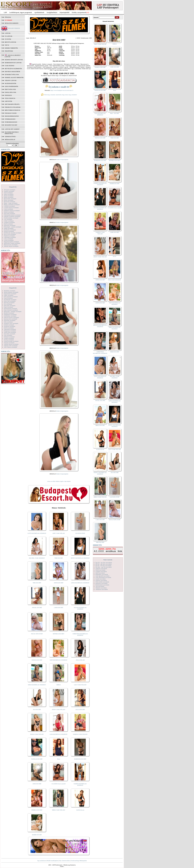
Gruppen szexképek (9, 222)
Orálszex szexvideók (101, 580)
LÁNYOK (8, 33)
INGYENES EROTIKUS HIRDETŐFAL (12, 133)
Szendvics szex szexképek (11, 323)
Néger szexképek (9, 295)
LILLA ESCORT (80, 709)
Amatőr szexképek (9, 191)
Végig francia (10, 98)
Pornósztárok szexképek (11, 309)
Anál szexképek (8, 193)
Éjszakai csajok (11, 113)
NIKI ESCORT (37, 583)
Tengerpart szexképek (10, 331)
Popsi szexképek (8, 307)
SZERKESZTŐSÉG (10, 136)
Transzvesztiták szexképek (11, 341)
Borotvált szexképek (10, 202)
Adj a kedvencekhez (65, 861)
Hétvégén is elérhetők (13, 69)
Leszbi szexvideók (101, 579)
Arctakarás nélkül (12, 104)
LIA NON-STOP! (80, 533)
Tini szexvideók (100, 586)
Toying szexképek (9, 340)
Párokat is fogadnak (13, 107)
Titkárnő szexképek (9, 337)
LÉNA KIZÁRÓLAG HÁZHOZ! (80, 583)
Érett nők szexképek (9, 213)
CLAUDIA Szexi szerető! (59, 784)
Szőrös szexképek (9, 328)
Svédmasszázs (10, 119)
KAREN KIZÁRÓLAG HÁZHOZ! (80, 784)
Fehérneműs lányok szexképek (12, 215)
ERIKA (59, 685)
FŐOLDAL (8, 17)
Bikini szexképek (9, 197)
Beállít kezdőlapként (53, 861)
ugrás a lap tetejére (66, 481)
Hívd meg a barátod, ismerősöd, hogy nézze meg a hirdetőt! (59, 95)
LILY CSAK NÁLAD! (80, 685)
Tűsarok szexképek (9, 343)
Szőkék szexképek (9, 325)
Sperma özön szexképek (11, 319)
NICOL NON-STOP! (37, 634)
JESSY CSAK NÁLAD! (59, 709)
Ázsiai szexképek (9, 196)
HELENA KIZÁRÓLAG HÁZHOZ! (100, 326)
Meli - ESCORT (115, 113)
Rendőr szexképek (9, 313)
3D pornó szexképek (10, 190)
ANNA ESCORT (100, 280)
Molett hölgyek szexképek (11, 292)
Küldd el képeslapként (62, 160)
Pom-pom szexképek (10, 306)
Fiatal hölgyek (10, 92)
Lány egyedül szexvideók (102, 576)
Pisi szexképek (8, 304)
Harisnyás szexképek (10, 225)
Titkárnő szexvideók (101, 588)
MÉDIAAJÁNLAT (10, 139)
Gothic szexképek (9, 221)
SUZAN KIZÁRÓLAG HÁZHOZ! (80, 608)
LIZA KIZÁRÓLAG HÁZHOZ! (59, 734)
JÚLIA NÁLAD (80, 660)
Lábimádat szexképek (10, 237)
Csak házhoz (9, 66)
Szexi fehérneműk (11, 86)
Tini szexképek (8, 335)
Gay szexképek (8, 219)
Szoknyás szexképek (10, 326)
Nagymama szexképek (10, 294)
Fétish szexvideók (100, 570)
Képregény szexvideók (102, 574)
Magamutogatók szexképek (11, 242)
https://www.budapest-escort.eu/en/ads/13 (62, 90)
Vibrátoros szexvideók (102, 589)
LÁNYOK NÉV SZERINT (12, 129)
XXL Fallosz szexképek (10, 347)
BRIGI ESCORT (100, 425)
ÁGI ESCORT (37, 709)
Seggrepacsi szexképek (10, 314)
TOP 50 (7, 45)
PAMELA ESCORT (37, 810)
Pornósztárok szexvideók (102, 585)
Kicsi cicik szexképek (10, 234)
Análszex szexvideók (101, 569)
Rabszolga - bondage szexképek (13, 311)
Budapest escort (11, 125)
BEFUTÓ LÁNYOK (10, 42)
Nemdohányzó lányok (13, 63)
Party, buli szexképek (10, 301)
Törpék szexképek (9, 338)
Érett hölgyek (10, 89)
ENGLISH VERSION (14, 28)
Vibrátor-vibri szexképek (11, 346)
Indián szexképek (9, 228)
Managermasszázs (12, 116)
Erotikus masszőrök (12, 72)
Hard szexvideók (100, 573)
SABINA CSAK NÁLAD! (80, 734)
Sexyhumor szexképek (10, 316)
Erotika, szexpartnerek (79, 12)
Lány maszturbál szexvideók (103, 577)
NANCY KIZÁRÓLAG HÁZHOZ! (100, 473)
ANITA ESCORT (59, 583)
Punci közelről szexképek (11, 310)
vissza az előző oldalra (53, 481)
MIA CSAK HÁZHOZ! (115, 280)
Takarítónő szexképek (10, 329)
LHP (5, 12)
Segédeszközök (11, 83)
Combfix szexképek (9, 206)
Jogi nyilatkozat (42, 861)
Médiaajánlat (83, 861)
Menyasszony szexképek (11, 245)
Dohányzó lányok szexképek (12, 211)
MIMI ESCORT (115, 352)
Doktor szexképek (9, 212)
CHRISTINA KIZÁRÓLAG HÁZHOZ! (80, 634)
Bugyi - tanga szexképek (11, 203)
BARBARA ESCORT (80, 759)
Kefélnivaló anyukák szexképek (13, 233)
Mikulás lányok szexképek (11, 246)
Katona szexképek (9, 231)
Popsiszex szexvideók (101, 583)
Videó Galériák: (108, 560)
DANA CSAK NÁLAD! (37, 734)
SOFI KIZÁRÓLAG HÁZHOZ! (59, 660)
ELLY (115, 256)
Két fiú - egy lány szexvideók (104, 564)
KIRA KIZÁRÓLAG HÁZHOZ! (37, 685)
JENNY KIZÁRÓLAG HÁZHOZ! (80, 558)
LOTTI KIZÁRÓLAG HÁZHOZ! (37, 533)
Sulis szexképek (8, 322)
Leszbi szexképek (9, 240)
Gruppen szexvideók (101, 571)
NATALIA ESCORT (37, 759)
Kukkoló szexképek (9, 236)
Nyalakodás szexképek (10, 300)
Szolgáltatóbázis (52, 12)
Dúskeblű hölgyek (12, 74)
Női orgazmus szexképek (11, 297)
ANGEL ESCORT (37, 608)
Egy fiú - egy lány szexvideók (104, 563)
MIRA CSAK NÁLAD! (59, 810)
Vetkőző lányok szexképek (11, 344)
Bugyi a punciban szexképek (12, 205)
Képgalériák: (13, 187)
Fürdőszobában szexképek (11, 218)
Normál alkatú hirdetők (14, 77)
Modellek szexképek (10, 291)
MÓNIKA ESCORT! (59, 634)
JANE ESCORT (37, 784)
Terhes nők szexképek (10, 332)
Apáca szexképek (9, 194)
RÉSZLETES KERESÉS (12, 23)
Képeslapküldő (65, 12)
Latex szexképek (9, 239)
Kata (59, 759)
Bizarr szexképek (9, 200)
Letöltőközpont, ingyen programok (21, 12)
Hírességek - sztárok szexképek (12, 227)
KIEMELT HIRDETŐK (11, 48)
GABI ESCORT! (115, 232)
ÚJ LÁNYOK (8, 36)
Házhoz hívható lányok (14, 60)
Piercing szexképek (9, 303)
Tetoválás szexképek (10, 334)
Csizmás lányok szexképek (11, 208)
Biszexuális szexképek (10, 199)
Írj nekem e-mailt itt (59, 87)
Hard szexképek (8, 224)
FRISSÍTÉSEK (9, 51)
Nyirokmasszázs (11, 122)
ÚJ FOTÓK (8, 39)
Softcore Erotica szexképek (11, 317)
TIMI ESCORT (59, 558)
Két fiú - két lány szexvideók (103, 566)
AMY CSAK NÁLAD (59, 533)
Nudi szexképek (8, 298)
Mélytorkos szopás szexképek (12, 243)
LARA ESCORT (59, 608)
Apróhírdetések (39, 12)
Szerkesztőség (75, 861)
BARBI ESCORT (37, 835)
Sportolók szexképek (10, 320)
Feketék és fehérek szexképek (12, 216)
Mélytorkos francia (12, 110)
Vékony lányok (11, 80)
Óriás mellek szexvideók (102, 582)
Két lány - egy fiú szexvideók (104, 567)
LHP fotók (8, 101)
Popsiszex (8, 95)
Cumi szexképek (8, 209)
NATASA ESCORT (37, 660)
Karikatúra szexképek (10, 230)
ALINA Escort (80, 810)
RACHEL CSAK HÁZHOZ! (37, 558)
